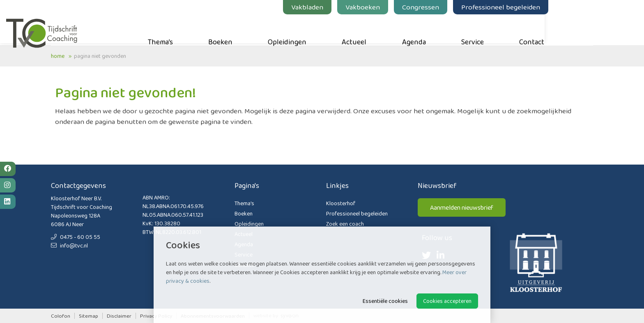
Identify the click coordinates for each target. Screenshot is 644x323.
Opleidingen (332, 29)
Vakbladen (352, 7)
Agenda (459, 29)
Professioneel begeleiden (545, 7)
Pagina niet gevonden (100, 56)
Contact (576, 29)
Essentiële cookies (385, 301)
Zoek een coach (345, 224)
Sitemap (89, 316)
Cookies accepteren (447, 301)
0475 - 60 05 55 (76, 237)
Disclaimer (119, 316)
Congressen (465, 7)
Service (517, 29)
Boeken (265, 29)
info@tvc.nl (69, 245)
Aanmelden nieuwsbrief (462, 207)
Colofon (61, 316)
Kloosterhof (341, 203)
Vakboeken (407, 7)
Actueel (399, 29)
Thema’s (205, 29)
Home (58, 56)
